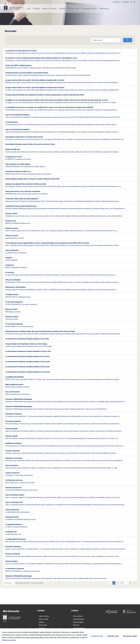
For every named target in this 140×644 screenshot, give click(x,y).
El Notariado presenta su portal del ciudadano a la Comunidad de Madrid (27, 73)
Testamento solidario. (12, 561)
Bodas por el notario (11, 309)
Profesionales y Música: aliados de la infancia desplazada (22, 199)
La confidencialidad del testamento (15, 539)
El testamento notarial (12, 517)
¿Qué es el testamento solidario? (15, 495)
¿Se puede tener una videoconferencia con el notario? (21, 51)
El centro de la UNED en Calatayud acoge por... (19, 65)
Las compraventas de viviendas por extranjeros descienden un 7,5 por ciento (28, 372)
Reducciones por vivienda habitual (15, 287)
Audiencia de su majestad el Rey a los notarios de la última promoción (26, 184)
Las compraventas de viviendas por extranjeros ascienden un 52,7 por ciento (28, 362)
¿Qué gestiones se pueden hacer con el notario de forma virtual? (24, 137)
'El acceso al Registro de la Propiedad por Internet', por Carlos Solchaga (26, 344)
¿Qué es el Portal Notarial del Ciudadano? (17, 115)
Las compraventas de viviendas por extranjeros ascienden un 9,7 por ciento (27, 356)
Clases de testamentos (12, 465)
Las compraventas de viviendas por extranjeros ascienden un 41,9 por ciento (28, 367)
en (131, 2)
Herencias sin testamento (13, 554)
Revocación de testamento (13, 421)
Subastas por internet (12, 228)
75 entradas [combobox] (9, 583)
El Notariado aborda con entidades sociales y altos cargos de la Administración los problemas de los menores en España (40, 331)
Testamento (9, 258)
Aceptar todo (113, 636)
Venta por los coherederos (13, 280)
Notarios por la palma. (12, 317)
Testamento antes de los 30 (13, 488)
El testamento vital (11, 532)
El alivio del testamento (12, 510)
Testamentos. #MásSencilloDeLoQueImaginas (19, 399)
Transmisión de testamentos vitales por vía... (18, 171)
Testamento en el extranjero (14, 414)
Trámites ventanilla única (13, 149)
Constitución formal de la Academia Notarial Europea (21, 206)
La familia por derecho (12, 294)
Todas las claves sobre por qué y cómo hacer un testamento (23, 191)
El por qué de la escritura (13, 392)
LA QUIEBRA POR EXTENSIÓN (14, 377)
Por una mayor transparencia (14, 302)
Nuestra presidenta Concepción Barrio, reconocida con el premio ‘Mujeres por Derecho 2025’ (32, 179)
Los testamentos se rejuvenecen (15, 569)
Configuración (97, 636)
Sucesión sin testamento (12, 473)
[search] (128, 40)
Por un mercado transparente (14, 324)
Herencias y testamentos (13, 451)
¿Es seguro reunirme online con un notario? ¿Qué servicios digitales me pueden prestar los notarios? (35, 80)
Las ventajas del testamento (14, 524)
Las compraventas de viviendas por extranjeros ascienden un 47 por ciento (27, 339)
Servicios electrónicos (12, 122)
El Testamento (9, 265)
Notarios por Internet (12, 236)
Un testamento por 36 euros (14, 157)
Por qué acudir (10, 272)
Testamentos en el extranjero (14, 458)
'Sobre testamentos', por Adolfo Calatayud (18, 164)
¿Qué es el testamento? (12, 250)
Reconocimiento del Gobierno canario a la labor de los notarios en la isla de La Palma (30, 144)
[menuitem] (29, 9)
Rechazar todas (130, 636)
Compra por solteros (11, 213)
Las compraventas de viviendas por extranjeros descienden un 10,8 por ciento (28, 351)
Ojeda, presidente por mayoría (14, 384)
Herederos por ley (11, 221)
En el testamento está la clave (14, 480)
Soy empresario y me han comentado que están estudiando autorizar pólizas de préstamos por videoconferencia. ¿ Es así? (41, 58)
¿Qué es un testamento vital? (14, 502)
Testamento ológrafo (11, 429)
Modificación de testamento (13, 443)
